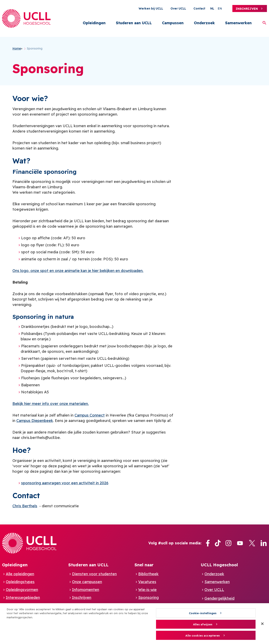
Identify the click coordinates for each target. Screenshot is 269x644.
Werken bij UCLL (151, 8)
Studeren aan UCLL (134, 23)
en (220, 8)
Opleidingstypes (20, 582)
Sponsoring (148, 597)
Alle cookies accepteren (203, 637)
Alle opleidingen (20, 574)
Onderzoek (204, 23)
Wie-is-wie (147, 590)
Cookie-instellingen (203, 615)
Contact (199, 8)
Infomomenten (86, 590)
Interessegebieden (23, 597)
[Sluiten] (262, 625)
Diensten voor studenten (94, 574)
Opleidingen (94, 23)
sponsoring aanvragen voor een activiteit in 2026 (65, 483)
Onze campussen (87, 582)
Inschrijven (247, 9)
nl (212, 8)
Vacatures (147, 582)
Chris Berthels (25, 506)
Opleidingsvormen (22, 590)
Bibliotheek (148, 574)
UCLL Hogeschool (219, 565)
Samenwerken (238, 23)
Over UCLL (178, 8)
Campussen (173, 23)
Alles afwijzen (203, 626)
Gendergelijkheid (219, 598)
